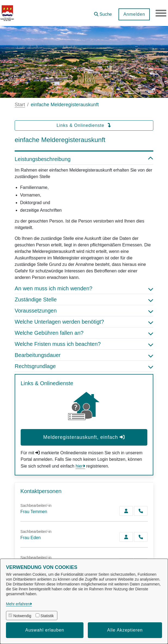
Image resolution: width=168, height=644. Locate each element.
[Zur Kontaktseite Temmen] (126, 511)
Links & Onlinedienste (84, 125)
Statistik (47, 616)
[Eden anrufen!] (141, 537)
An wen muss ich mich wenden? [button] (84, 288)
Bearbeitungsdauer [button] (84, 355)
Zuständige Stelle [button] (84, 300)
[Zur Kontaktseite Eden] (126, 537)
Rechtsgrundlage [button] (84, 366)
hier (79, 466)
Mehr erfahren (18, 604)
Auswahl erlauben (45, 630)
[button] (103, 12)
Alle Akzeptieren (125, 630)
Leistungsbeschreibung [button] (84, 159)
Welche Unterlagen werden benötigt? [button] (84, 322)
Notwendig (22, 616)
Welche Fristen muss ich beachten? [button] (84, 344)
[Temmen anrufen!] (141, 511)
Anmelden (134, 14)
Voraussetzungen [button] (84, 311)
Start (20, 105)
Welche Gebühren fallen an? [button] (84, 333)
